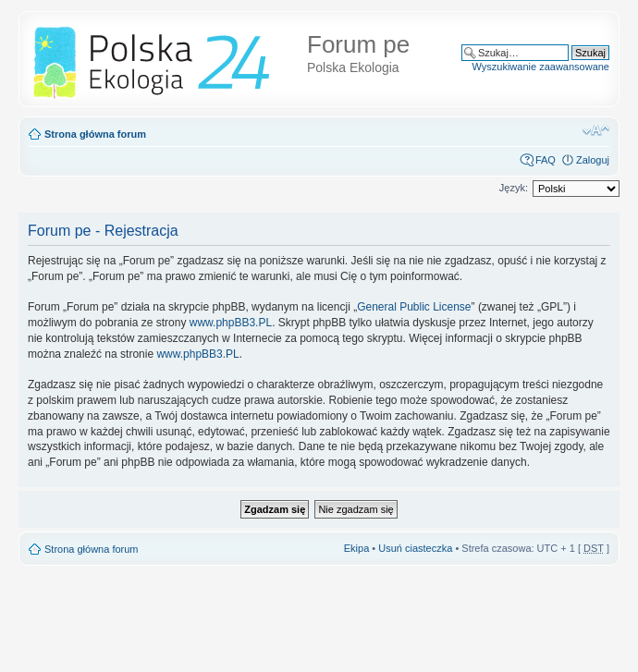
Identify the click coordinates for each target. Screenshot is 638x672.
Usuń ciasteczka (415, 548)
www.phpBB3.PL (231, 323)
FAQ (546, 160)
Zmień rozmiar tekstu (596, 130)
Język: (514, 188)
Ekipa (357, 548)
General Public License (414, 307)
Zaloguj (593, 160)
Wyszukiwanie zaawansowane (541, 67)
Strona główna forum (95, 134)
